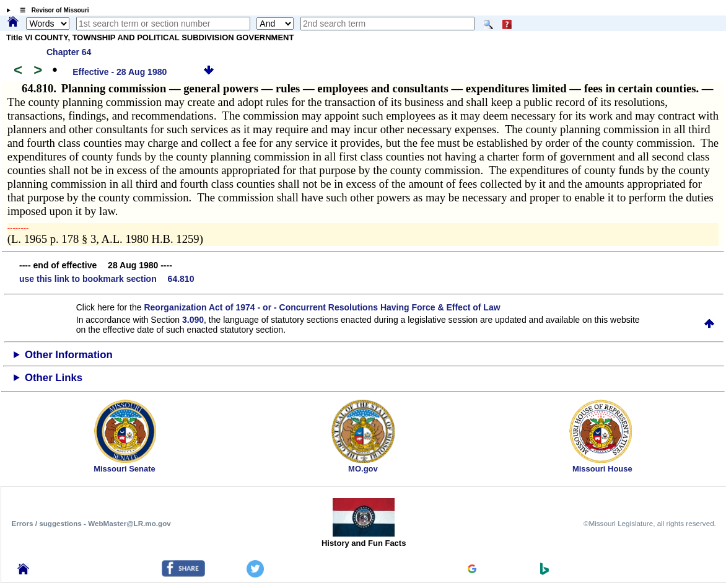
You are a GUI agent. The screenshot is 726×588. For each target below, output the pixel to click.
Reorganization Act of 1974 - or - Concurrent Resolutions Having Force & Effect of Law (322, 307)
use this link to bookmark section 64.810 (107, 279)
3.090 (193, 320)
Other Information (69, 355)
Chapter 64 (69, 52)
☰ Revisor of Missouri (51, 10)
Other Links (54, 378)
